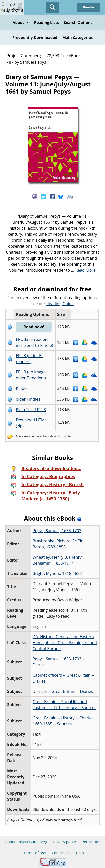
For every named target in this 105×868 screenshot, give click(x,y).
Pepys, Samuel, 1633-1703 (57, 531)
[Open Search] (53, 7)
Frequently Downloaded (35, 37)
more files (41, 436)
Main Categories (78, 37)
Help (80, 853)
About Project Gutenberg (26, 842)
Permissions (92, 842)
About (21, 22)
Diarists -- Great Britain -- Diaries (63, 691)
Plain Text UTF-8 (31, 410)
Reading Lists (46, 22)
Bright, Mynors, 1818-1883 (57, 573)
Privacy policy (65, 842)
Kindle (22, 388)
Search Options (78, 22)
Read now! (34, 327)
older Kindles (28, 399)
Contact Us (61, 853)
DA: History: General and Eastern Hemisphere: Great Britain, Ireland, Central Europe (65, 643)
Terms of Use (35, 853)
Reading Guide (60, 304)
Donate (88, 7)
